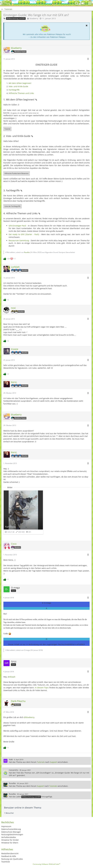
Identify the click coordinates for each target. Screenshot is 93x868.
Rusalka (27, 252)
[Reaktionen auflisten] (10, 258)
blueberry (34, 18)
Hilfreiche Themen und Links (21, 93)
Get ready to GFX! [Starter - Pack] (24, 234)
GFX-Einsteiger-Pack (17, 226)
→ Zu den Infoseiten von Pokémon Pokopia (47, 37)
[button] (90, 3)
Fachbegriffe (14, 90)
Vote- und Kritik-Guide (18, 86)
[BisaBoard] (6, 3)
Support (53, 762)
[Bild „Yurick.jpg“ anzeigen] (23, 512)
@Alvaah (12, 677)
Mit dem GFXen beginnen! (20, 83)
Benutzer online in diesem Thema (23, 808)
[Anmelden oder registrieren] (83, 3)
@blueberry (29, 717)
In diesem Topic (42, 688)
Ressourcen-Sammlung (19, 240)
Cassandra (14, 770)
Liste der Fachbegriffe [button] (12, 206)
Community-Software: (47, 864)
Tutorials (41, 762)
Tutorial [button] (7, 129)
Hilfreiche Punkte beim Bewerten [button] (17, 173)
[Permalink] (36, 99)
